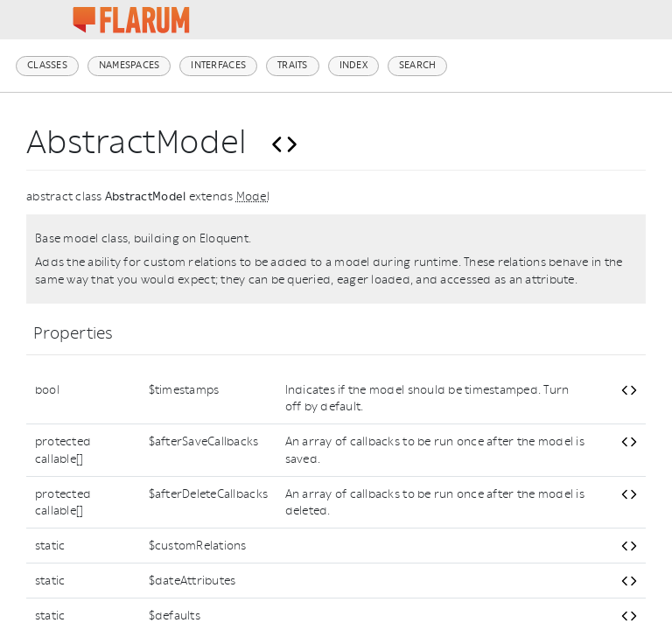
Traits (293, 65)
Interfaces (218, 65)
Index (353, 65)
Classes (47, 65)
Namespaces (129, 65)
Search (418, 65)
